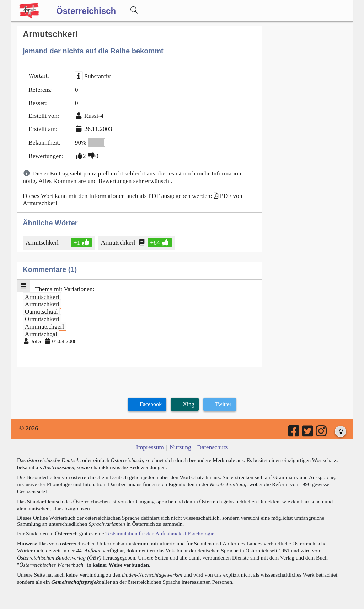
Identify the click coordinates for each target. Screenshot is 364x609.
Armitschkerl (43, 242)
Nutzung (180, 447)
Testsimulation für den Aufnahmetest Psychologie (160, 533)
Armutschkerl (119, 242)
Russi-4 (94, 116)
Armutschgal (41, 334)
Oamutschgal (41, 311)
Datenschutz (212, 447)
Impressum (150, 447)
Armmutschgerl (44, 326)
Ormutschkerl (42, 319)
